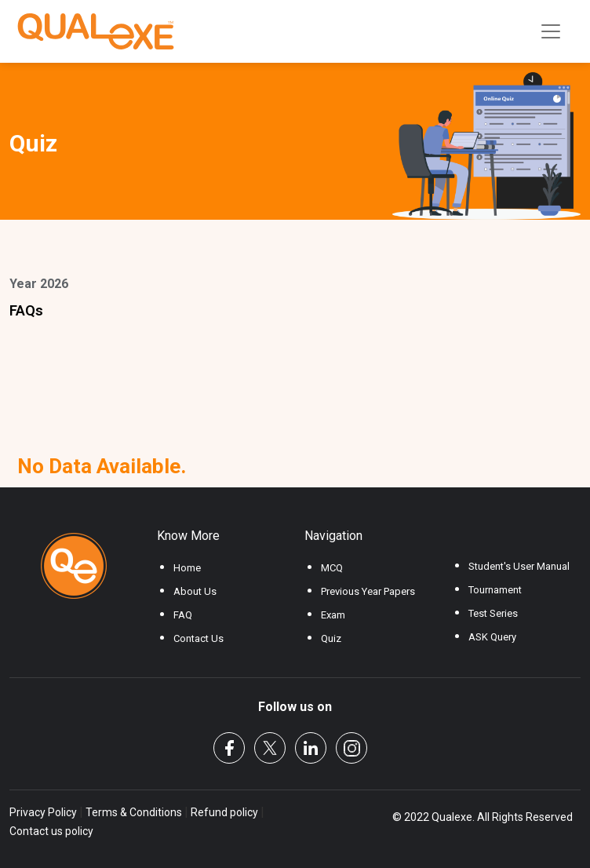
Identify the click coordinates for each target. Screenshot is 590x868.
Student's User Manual (519, 566)
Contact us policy (51, 831)
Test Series (493, 613)
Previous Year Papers (368, 591)
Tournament (495, 590)
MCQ (332, 568)
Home (187, 568)
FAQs (26, 310)
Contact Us (198, 638)
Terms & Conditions (134, 812)
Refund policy (224, 812)
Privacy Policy (44, 812)
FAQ (183, 615)
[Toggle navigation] (551, 31)
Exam (333, 615)
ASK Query (492, 637)
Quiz (331, 638)
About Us (195, 591)
